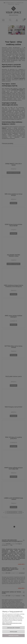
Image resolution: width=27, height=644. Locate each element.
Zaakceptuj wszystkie (13, 635)
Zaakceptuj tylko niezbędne (13, 628)
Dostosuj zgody (14, 632)
